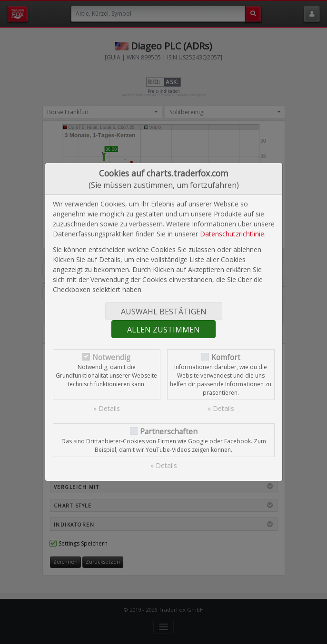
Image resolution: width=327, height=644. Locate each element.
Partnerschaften (169, 432)
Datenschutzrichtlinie (232, 234)
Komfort (226, 357)
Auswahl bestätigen (164, 312)
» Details (107, 408)
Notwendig (111, 357)
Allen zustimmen (163, 330)
